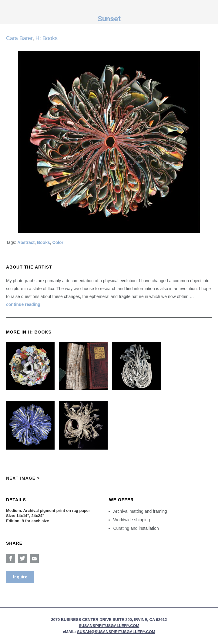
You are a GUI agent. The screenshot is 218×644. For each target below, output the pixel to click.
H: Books (47, 38)
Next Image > (23, 478)
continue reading (23, 304)
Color (58, 242)
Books (44, 242)
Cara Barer (19, 38)
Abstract (26, 242)
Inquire (20, 577)
